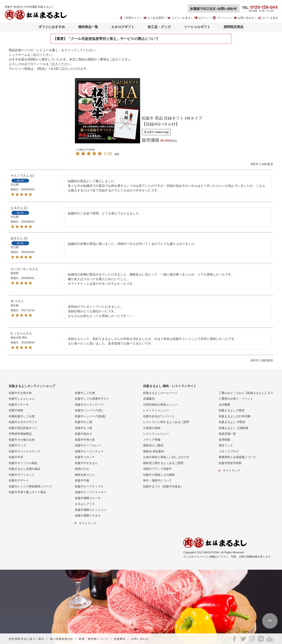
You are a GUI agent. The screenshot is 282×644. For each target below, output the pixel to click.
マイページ (224, 18)
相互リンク (226, 445)
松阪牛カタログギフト (23, 422)
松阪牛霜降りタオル (88, 516)
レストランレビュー (156, 434)
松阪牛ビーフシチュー (89, 451)
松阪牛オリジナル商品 (23, 463)
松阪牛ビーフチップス (89, 486)
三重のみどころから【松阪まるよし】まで (246, 393)
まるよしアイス (85, 504)
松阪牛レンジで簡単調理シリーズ (30, 486)
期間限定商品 (234, 27)
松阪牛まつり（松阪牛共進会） (163, 486)
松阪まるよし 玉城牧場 (234, 428)
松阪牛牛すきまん (86, 463)
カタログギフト (123, 27)
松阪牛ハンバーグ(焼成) (90, 416)
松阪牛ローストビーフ (89, 405)
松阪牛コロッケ (85, 457)
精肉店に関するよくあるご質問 (163, 463)
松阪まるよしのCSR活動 (235, 416)
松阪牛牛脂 (82, 480)
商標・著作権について (93, 639)
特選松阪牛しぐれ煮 (22, 416)
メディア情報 (152, 440)
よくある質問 (156, 18)
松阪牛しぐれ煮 (85, 393)
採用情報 (224, 440)
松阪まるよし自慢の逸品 (25, 469)
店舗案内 (149, 399)
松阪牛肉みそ (83, 434)
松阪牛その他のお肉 (22, 440)
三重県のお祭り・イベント (236, 399)
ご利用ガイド (131, 18)
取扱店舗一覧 (227, 434)
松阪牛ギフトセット (22, 475)
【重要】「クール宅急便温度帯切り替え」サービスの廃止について (106, 39)
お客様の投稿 (152, 428)
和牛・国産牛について (158, 480)
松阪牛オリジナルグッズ (25, 451)
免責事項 (120, 639)
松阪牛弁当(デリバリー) (159, 416)
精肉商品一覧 (88, 27)
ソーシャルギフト (197, 27)
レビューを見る (181, 18)
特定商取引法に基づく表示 (27, 639)
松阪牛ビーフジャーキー (91, 492)
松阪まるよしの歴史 (232, 410)
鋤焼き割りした (85, 475)
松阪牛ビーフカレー (88, 445)
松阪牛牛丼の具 (85, 440)
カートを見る (270, 18)
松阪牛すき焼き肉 (20, 393)
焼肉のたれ (82, 469)
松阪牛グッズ (17, 445)
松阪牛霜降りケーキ (88, 498)
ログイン (204, 18)
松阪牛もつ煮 (83, 428)
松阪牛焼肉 (16, 410)
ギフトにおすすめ (52, 27)
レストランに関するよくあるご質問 (166, 422)
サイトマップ (87, 523)
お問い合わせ (246, 18)
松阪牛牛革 (16, 457)
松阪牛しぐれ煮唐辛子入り (92, 399)
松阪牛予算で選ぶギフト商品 (27, 492)
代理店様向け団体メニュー (160, 405)
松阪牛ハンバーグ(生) (89, 410)
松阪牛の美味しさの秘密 (159, 475)
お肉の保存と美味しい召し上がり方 (166, 457)
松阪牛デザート (19, 480)
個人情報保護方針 (62, 639)
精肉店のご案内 (153, 445)
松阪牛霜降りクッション (91, 510)
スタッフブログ (229, 451)
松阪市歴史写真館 (230, 463)
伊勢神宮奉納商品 (20, 434)
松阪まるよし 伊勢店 (232, 422)
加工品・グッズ (159, 27)
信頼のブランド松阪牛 (158, 469)
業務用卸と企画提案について (237, 457)
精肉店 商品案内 (154, 451)
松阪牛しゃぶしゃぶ (22, 399)
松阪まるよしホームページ (160, 393)
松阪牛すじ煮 (83, 422)
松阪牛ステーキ (19, 405)
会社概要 (224, 405)
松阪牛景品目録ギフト (23, 428)
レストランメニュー (156, 410)
